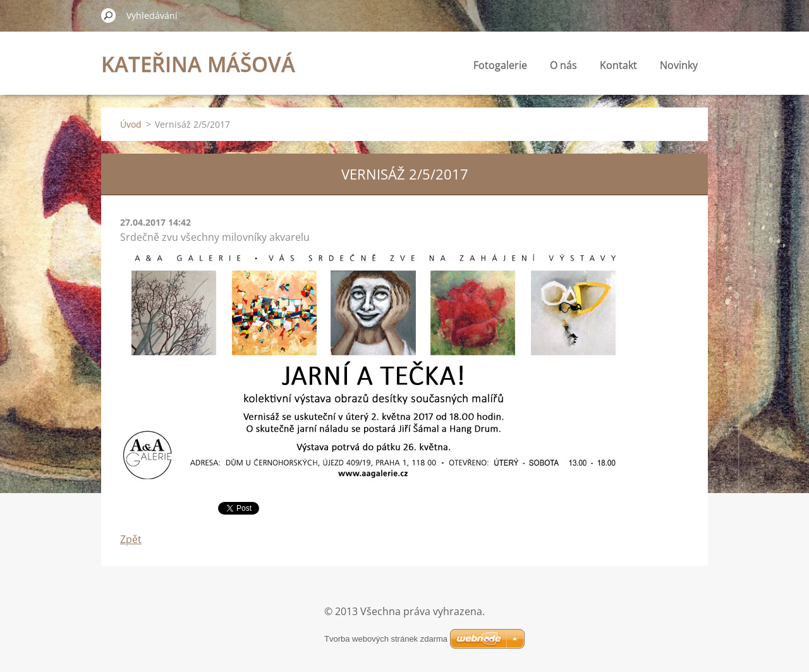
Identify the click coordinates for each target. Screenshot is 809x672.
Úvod (131, 124)
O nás (563, 65)
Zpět (131, 539)
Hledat (109, 15)
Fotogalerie (500, 65)
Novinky (679, 65)
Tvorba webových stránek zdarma (386, 639)
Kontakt (618, 65)
